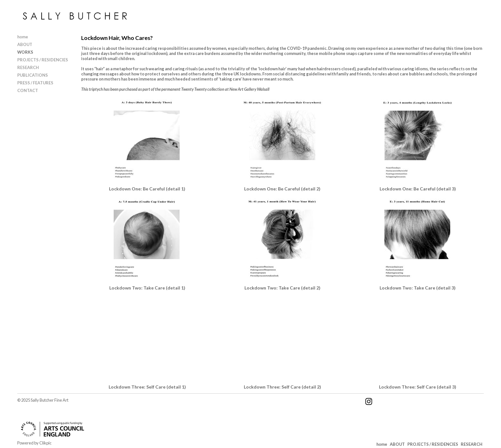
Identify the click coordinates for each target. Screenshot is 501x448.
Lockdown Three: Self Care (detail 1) (147, 387)
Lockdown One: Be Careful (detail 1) (147, 189)
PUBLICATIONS (33, 75)
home (23, 37)
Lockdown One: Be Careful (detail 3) (418, 189)
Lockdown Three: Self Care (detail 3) (418, 387)
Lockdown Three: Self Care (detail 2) (282, 387)
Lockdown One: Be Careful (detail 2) (282, 189)
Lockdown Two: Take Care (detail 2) (282, 288)
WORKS (25, 52)
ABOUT (25, 44)
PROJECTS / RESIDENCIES (43, 60)
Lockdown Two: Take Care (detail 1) (147, 288)
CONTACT (28, 90)
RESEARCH (28, 67)
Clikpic (45, 443)
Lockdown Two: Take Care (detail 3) (418, 288)
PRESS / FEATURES (35, 83)
